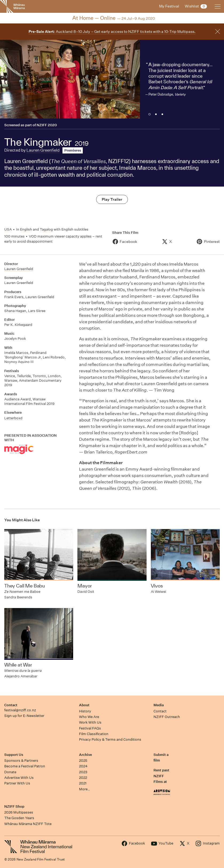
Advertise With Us (19, 778)
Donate (10, 772)
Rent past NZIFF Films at (161, 776)
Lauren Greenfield (43, 150)
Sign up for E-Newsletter (24, 716)
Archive (85, 755)
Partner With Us (17, 783)
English (26, 229)
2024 (83, 766)
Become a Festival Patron (25, 766)
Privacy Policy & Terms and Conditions (110, 739)
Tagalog (46, 229)
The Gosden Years (19, 818)
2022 (83, 778)
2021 (83, 783)
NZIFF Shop (14, 806)
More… (85, 789)
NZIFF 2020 (47, 125)
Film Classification (94, 734)
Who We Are (89, 717)
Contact (11, 705)
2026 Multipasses (19, 812)
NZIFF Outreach (167, 717)
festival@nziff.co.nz (20, 710)
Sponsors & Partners (21, 761)
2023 (83, 772)
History (85, 711)
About (84, 705)
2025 (83, 761)
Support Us (14, 755)
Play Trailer (112, 199)
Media (159, 705)
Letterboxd (13, 418)
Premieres (73, 150)
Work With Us (90, 722)
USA (8, 229)
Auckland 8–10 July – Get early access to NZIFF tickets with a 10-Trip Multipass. (112, 31)
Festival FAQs (90, 728)
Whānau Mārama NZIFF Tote (28, 824)
